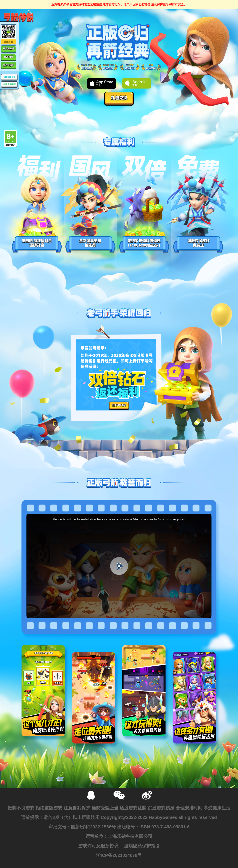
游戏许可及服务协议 (98, 846)
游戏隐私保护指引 (142, 846)
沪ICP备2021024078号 (119, 855)
